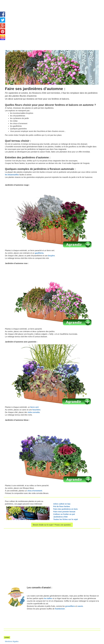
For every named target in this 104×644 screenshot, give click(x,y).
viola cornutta (34, 412)
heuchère (36, 410)
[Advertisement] (25, 18)
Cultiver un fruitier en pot (64, 514)
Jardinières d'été (61, 517)
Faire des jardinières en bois (66, 509)
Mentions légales (12, 641)
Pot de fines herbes (62, 506)
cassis (80, 606)
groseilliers (70, 606)
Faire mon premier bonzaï (64, 512)
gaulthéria (39, 253)
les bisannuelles (12, 175)
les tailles (48, 598)
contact (7, 637)
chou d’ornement (35, 491)
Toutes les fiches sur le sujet (66, 519)
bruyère (51, 256)
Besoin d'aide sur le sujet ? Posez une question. (52, 525)
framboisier (60, 609)
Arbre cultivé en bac (62, 504)
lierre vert (34, 407)
